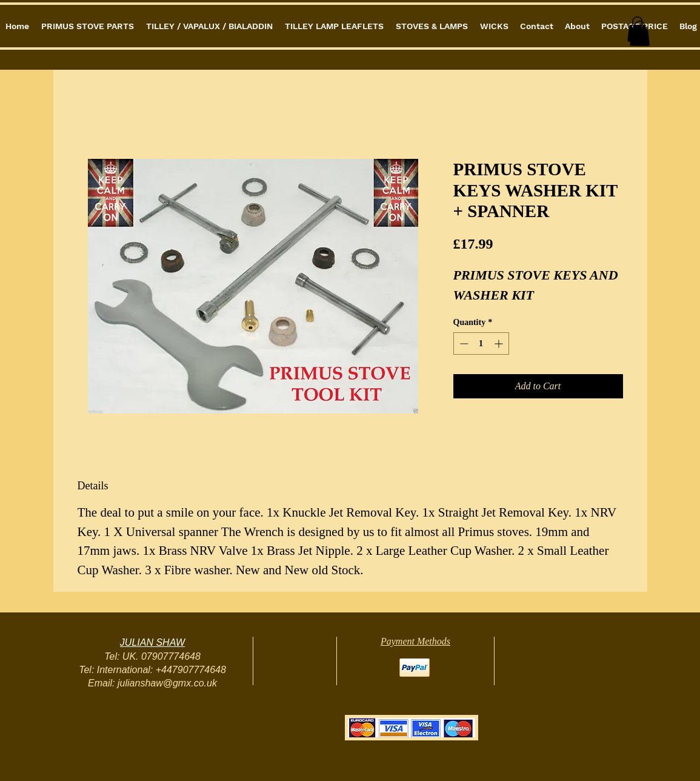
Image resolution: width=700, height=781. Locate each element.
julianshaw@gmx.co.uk (167, 683)
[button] (640, 33)
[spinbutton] (481, 344)
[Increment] (500, 344)
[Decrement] (463, 344)
